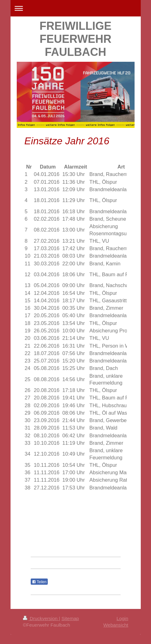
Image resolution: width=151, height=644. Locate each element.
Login (122, 618)
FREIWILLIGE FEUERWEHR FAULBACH (76, 39)
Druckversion (41, 618)
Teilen (39, 582)
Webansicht (116, 625)
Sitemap (70, 618)
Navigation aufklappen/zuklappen (76, 8)
